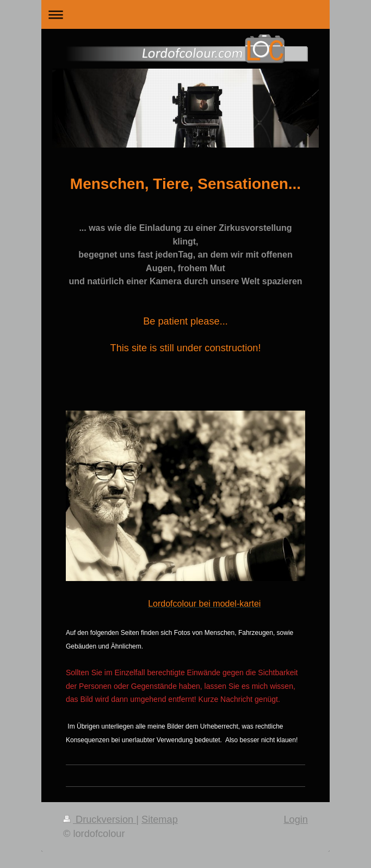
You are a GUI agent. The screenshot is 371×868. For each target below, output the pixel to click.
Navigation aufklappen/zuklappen (185, 14)
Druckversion (100, 820)
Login (296, 820)
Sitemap (160, 820)
